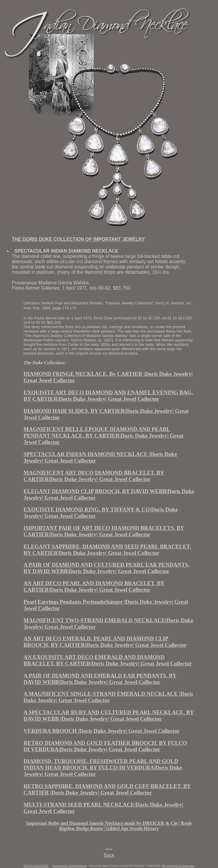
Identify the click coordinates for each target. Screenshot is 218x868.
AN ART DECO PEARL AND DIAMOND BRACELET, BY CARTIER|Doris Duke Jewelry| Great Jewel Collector (94, 586)
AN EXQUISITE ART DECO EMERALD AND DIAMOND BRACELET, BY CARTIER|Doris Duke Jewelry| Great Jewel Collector (108, 660)
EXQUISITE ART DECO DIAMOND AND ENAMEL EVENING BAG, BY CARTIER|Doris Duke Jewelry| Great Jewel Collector (108, 396)
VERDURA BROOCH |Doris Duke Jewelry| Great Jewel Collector (102, 731)
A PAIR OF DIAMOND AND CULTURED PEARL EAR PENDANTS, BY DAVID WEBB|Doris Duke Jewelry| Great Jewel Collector (106, 568)
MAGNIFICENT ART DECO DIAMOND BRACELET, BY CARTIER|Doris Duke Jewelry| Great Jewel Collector (94, 476)
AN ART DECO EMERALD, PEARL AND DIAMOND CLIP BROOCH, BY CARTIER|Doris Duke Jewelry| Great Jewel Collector (105, 642)
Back (109, 855)
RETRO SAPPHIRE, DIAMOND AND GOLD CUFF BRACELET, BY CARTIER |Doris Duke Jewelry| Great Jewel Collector (107, 789)
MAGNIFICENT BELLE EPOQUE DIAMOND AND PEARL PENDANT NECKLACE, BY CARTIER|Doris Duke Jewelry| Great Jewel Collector (104, 436)
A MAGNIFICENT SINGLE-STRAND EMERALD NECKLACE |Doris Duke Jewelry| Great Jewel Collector (108, 697)
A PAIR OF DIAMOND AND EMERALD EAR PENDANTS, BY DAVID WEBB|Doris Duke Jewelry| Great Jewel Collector (100, 679)
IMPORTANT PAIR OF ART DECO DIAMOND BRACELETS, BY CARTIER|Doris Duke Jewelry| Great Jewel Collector (104, 531)
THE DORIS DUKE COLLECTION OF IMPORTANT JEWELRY (78, 239)
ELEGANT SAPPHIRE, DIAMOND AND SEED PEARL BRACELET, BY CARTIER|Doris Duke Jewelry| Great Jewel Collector (107, 550)
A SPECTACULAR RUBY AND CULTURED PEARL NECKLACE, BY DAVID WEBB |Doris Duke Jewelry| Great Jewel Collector (109, 716)
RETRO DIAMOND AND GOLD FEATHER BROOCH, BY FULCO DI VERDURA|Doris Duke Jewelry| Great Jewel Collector (105, 746)
